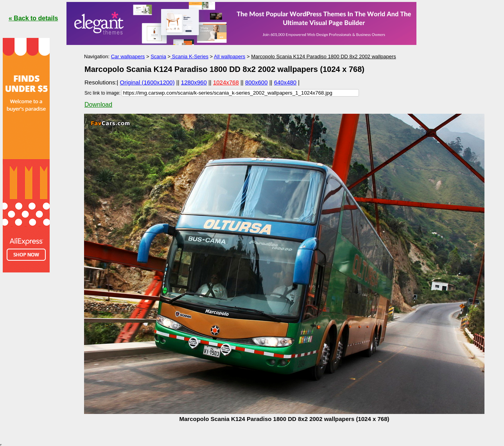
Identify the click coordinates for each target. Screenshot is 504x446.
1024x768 (226, 82)
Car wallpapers (128, 56)
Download (98, 105)
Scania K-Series (189, 56)
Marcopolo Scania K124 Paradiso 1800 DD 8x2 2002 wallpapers (324, 56)
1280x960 (194, 82)
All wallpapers (230, 56)
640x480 (285, 82)
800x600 (256, 82)
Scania (158, 56)
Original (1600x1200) (147, 82)
